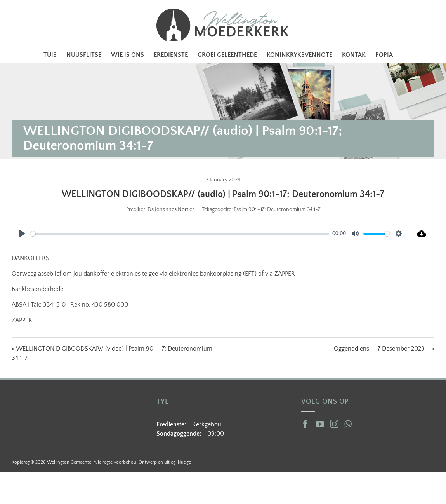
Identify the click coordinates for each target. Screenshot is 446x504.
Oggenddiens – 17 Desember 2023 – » (384, 349)
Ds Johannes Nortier (171, 209)
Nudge (184, 462)
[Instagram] (334, 424)
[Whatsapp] (348, 424)
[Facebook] (305, 424)
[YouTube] (320, 424)
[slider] (180, 234)
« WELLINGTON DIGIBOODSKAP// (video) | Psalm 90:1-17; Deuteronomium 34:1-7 (112, 353)
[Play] (22, 234)
